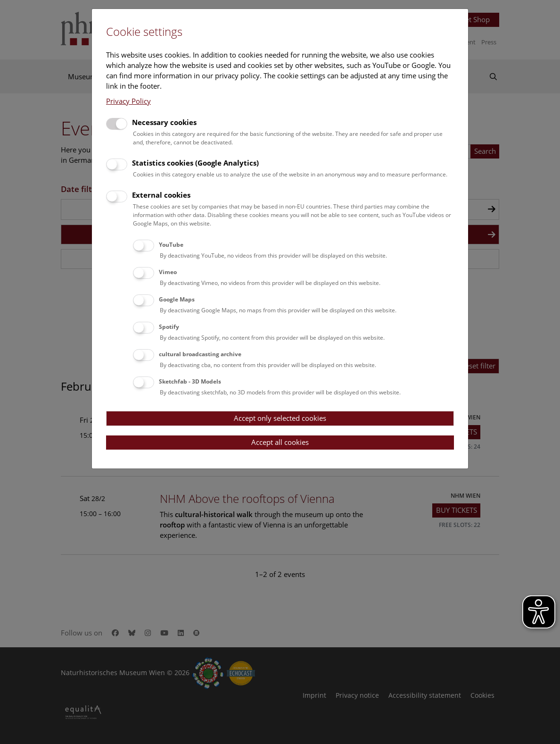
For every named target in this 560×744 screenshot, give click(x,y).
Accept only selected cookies (280, 418)
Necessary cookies (164, 122)
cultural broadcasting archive (200, 354)
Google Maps (177, 299)
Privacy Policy (128, 101)
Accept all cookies (280, 442)
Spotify (169, 327)
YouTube (171, 245)
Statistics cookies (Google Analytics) (195, 163)
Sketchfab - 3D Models (190, 381)
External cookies (161, 195)
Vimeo (168, 272)
